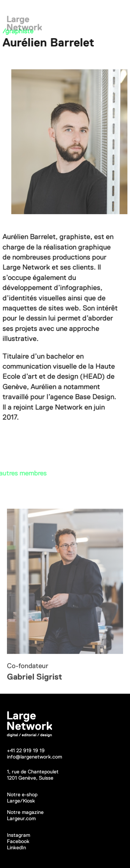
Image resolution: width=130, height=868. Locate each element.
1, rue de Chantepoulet (33, 771)
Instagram (19, 835)
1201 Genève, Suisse (30, 778)
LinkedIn (16, 847)
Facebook (18, 841)
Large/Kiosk (21, 801)
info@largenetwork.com (34, 757)
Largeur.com (21, 818)
